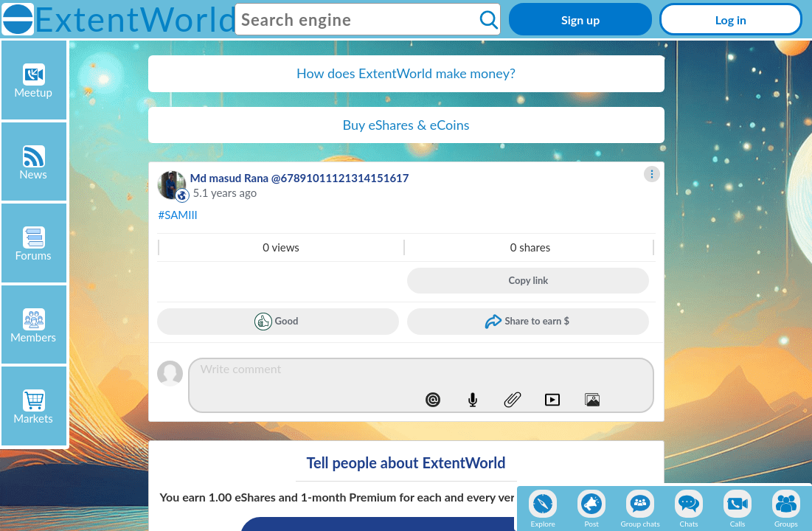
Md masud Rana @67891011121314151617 (300, 178)
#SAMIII (178, 215)
